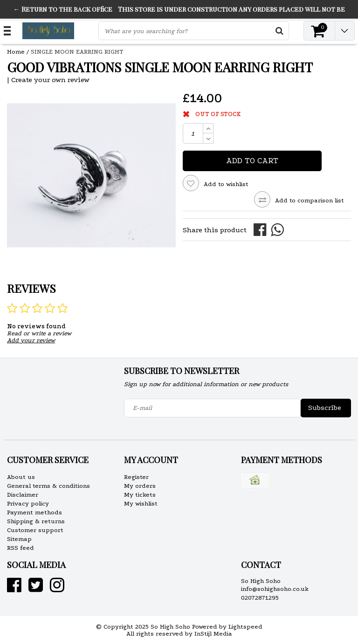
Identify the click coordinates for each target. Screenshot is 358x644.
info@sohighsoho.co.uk (275, 589)
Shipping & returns (36, 521)
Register (136, 477)
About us (21, 477)
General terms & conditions (48, 486)
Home (16, 52)
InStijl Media (213, 634)
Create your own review (50, 80)
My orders (140, 486)
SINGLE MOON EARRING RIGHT (77, 52)
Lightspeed (245, 627)
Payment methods (34, 512)
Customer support (35, 530)
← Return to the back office (63, 9)
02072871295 (260, 598)
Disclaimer (23, 495)
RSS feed (21, 548)
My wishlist (141, 503)
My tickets (140, 495)
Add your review (31, 340)
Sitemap (19, 539)
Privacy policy (28, 503)
